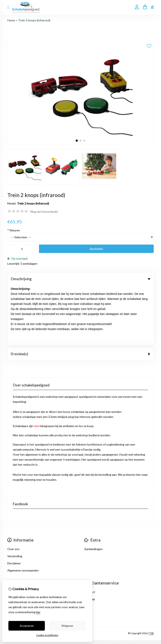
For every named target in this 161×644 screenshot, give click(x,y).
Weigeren (67, 626)
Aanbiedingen (93, 489)
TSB (151, 573)
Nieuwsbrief (15, 553)
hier (38, 612)
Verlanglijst (15, 546)
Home (11, 20)
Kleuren (14, 230)
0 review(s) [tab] (80, 294)
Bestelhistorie (17, 539)
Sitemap (90, 539)
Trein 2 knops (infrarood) (34, 20)
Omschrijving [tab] (80, 279)
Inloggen (13, 532)
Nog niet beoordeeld (44, 212)
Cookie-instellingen (47, 635)
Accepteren (27, 626)
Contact (90, 532)
